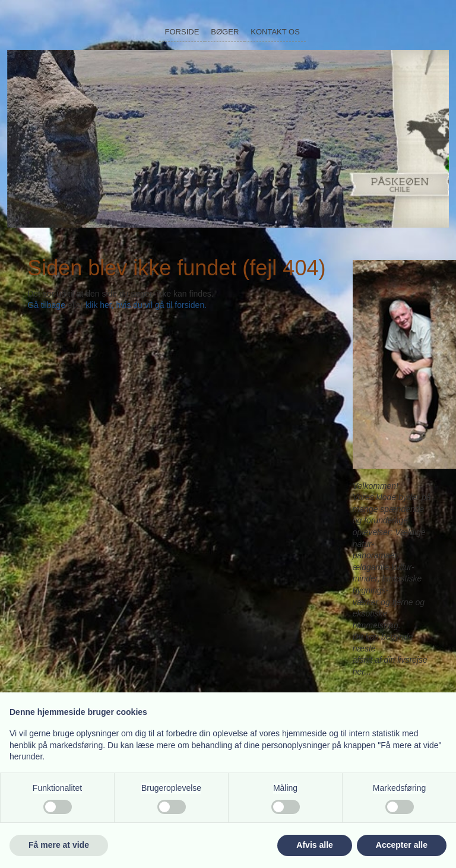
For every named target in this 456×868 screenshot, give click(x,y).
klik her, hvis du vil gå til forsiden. (146, 305)
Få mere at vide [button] (59, 845)
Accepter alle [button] (402, 845)
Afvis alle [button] (314, 845)
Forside (182, 32)
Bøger (225, 32)
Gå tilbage (46, 305)
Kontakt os (275, 32)
